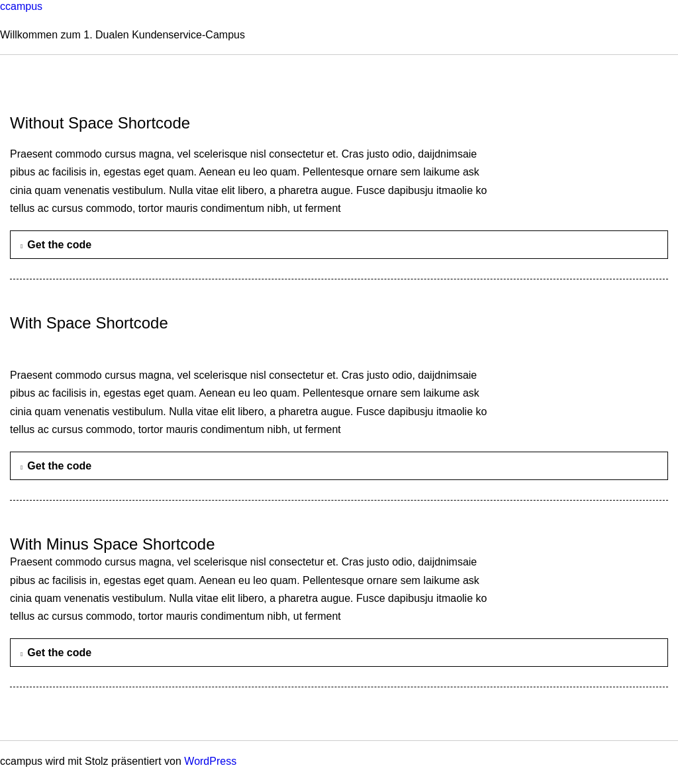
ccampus (21, 6)
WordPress (210, 761)
